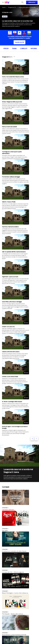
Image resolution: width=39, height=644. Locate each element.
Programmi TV (12, 7)
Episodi (6, 49)
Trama (14, 49)
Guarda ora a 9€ (19, 42)
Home (4, 7)
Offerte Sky (32, 2)
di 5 (7, 57)
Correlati (24, 49)
